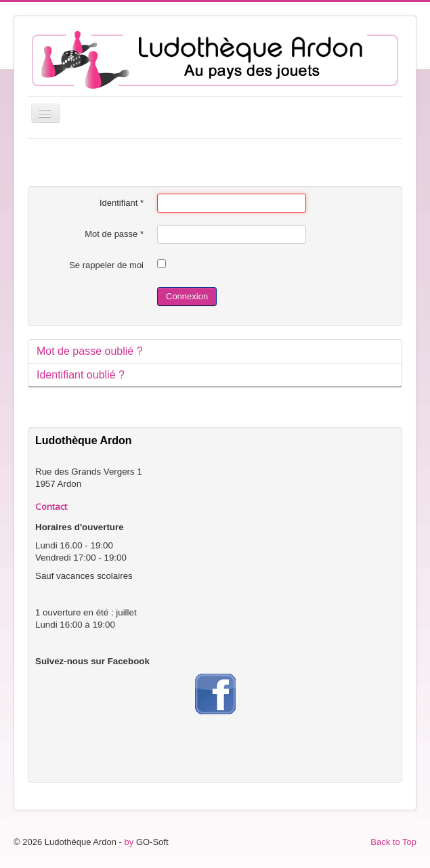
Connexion (187, 296)
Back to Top (393, 842)
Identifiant (122, 203)
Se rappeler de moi (106, 265)
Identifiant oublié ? (81, 375)
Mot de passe (114, 234)
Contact (51, 506)
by (129, 842)
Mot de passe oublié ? (90, 351)
